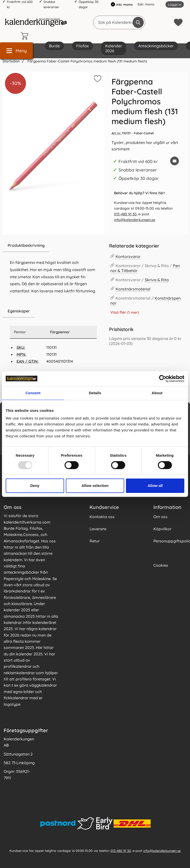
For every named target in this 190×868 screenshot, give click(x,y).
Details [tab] (95, 393)
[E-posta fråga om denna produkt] (175, 161)
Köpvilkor (162, 529)
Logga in (175, 4)
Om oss (160, 517)
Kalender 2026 (114, 48)
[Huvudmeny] (16, 51)
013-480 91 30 (125, 214)
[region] (53, 246)
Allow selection (95, 486)
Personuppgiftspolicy (170, 541)
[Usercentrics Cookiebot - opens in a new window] (163, 379)
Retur (95, 541)
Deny (35, 486)
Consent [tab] (33, 393)
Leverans (98, 529)
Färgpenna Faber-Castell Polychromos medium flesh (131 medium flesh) (87, 61)
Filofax (83, 46)
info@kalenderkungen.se (135, 220)
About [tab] (157, 393)
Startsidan (11, 61)
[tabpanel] (53, 272)
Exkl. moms (146, 4)
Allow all (155, 486)
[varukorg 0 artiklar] (26, 36)
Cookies (161, 565)
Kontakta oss (102, 517)
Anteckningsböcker (156, 46)
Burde (54, 46)
